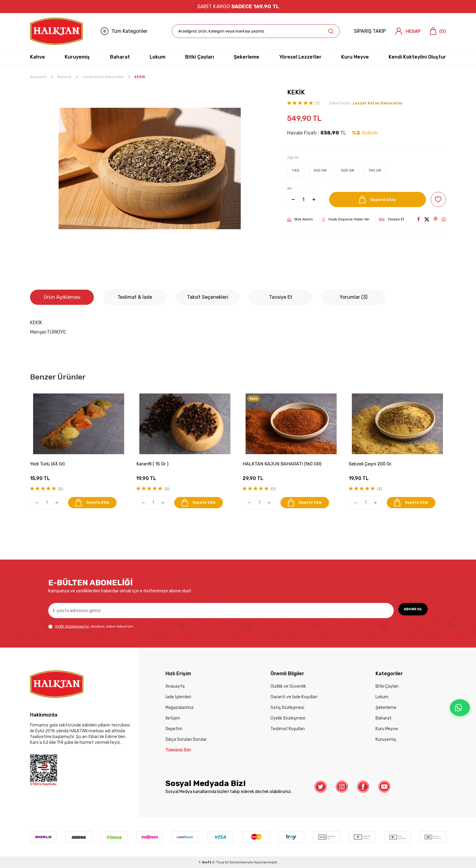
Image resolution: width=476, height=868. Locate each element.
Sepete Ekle (375, 200)
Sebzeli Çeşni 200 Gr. (370, 464)
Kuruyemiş (77, 57)
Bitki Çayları (200, 57)
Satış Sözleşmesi (287, 708)
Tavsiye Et (391, 219)
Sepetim (174, 729)
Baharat (120, 57)
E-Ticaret (221, 862)
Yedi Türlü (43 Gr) (47, 464)
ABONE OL (410, 610)
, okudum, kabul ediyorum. (91, 626)
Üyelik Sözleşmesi (288, 718)
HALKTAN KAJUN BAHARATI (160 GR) (282, 464)
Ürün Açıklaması (62, 297)
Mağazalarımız (180, 708)
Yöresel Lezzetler (300, 57)
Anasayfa (38, 77)
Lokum (158, 57)
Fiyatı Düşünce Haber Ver (346, 220)
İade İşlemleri (178, 697)
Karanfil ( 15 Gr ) (152, 464)
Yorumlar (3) (354, 297)
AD (289, 189)
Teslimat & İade (135, 297)
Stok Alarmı (300, 220)
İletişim (173, 718)
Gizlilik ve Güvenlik (288, 686)
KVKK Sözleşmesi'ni (72, 626)
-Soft (205, 862)
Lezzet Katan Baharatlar (103, 77)
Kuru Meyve (355, 57)
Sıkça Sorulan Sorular (186, 739)
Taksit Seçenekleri (208, 297)
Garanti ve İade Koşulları (294, 697)
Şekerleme (246, 57)
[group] (150, 169)
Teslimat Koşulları (288, 729)
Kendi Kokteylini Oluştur (417, 57)
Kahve (37, 57)
